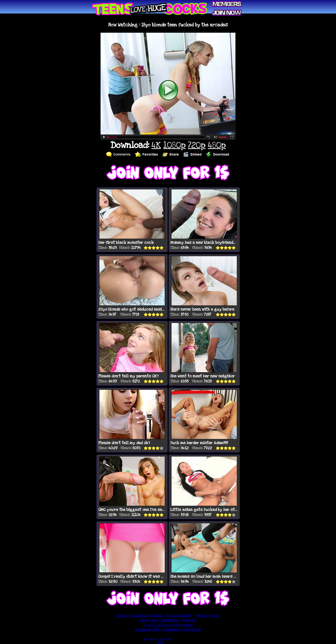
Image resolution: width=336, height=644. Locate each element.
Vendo (161, 642)
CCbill (162, 639)
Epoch (153, 639)
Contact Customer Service (139, 616)
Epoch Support (179, 616)
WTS (145, 639)
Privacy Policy (208, 616)
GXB (169, 639)
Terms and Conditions (159, 620)
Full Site (189, 620)
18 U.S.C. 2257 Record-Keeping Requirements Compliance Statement (168, 627)
